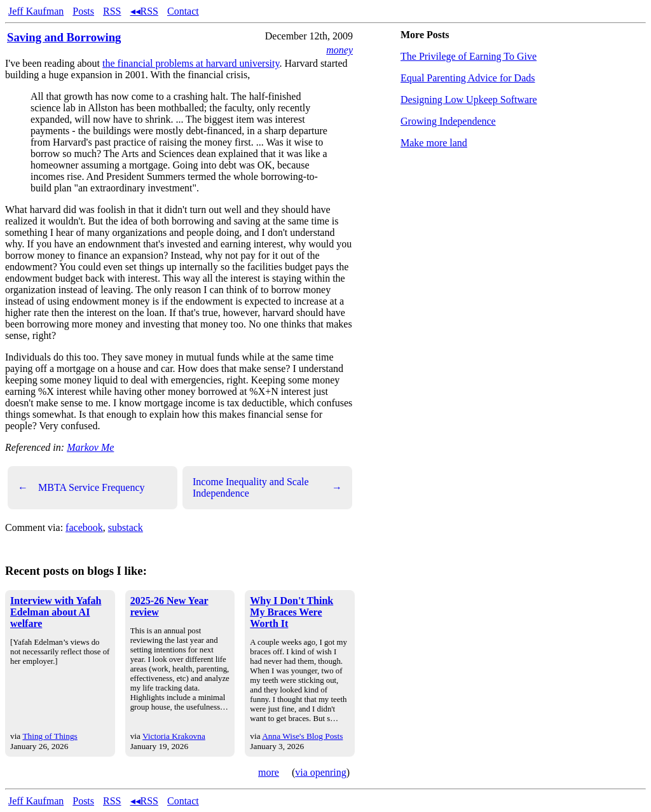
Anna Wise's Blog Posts (302, 736)
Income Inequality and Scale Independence (267, 487)
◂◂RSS (144, 11)
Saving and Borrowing (64, 37)
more (269, 772)
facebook (84, 527)
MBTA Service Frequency (81, 488)
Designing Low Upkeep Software (469, 100)
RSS (112, 11)
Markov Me (90, 447)
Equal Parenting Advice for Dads (468, 78)
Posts (83, 11)
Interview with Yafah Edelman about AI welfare (56, 612)
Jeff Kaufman (36, 11)
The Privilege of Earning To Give (469, 56)
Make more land (434, 143)
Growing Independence (448, 121)
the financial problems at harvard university (191, 63)
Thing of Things (50, 736)
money (339, 50)
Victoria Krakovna (174, 736)
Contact (183, 11)
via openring (320, 772)
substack (126, 527)
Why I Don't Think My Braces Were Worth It (291, 612)
